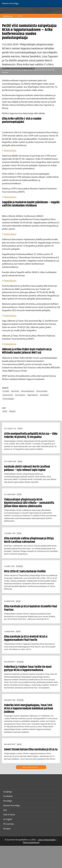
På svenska (9, 824)
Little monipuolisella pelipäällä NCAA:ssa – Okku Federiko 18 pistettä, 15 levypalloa (31, 435)
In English (8, 819)
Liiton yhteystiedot (47, 840)
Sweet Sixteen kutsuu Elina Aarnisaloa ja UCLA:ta (31, 750)
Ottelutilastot (10, 150)
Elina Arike (15, 391)
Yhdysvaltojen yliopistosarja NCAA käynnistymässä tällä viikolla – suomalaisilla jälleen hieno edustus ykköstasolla (29, 503)
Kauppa (7, 829)
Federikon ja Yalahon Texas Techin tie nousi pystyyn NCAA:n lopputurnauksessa (28, 669)
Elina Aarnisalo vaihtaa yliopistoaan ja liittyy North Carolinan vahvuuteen (29, 540)
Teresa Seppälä (8, 399)
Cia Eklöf (6, 391)
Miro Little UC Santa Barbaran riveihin (25, 571)
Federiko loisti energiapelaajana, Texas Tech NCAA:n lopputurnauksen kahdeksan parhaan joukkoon (29, 709)
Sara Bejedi (44, 395)
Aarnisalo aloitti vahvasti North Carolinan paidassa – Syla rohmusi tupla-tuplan (27, 468)
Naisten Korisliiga (9, 16)
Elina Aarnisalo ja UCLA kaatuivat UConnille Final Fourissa (30, 608)
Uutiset (20, 16)
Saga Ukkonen (33, 395)
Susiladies (8, 796)
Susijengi (19, 566)
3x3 (5, 810)
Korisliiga (8, 801)
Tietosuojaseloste (31, 842)
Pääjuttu (12, 411)
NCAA (5, 411)
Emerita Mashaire (28, 391)
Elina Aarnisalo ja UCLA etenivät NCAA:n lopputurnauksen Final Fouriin (26, 638)
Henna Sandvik (42, 391)
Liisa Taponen (20, 395)
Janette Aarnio (8, 395)
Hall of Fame (9, 815)
